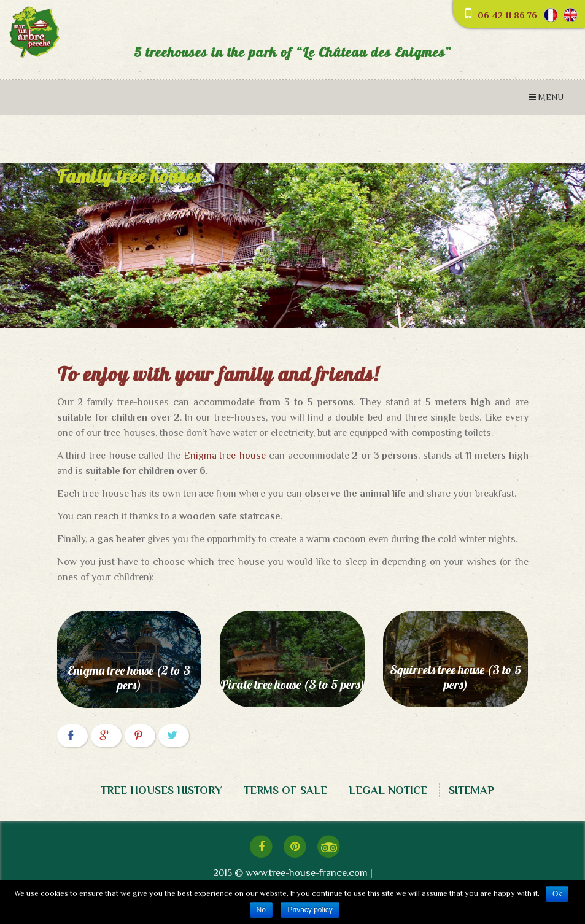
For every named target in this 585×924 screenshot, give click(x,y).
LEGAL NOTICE (388, 790)
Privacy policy (310, 910)
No (261, 910)
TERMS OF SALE (285, 790)
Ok (557, 894)
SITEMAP (471, 790)
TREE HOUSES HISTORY (161, 790)
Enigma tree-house (225, 456)
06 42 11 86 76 (507, 15)
